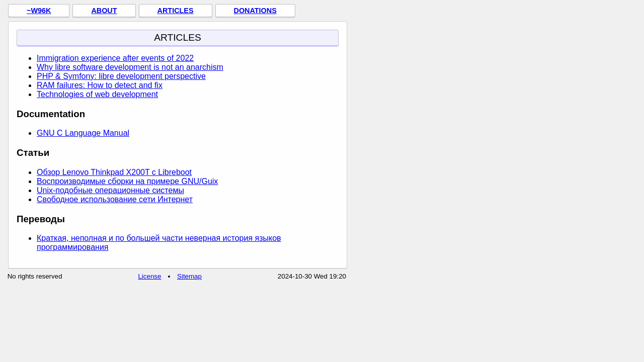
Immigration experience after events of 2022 (115, 58)
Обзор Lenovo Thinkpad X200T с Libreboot (114, 172)
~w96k (39, 11)
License (149, 276)
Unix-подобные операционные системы (110, 190)
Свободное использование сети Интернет (115, 199)
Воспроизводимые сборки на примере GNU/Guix (127, 181)
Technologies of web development (97, 94)
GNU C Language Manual (83, 133)
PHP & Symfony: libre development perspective (121, 76)
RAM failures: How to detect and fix (100, 85)
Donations (255, 11)
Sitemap (189, 276)
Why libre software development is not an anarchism (130, 67)
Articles (176, 11)
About (104, 11)
